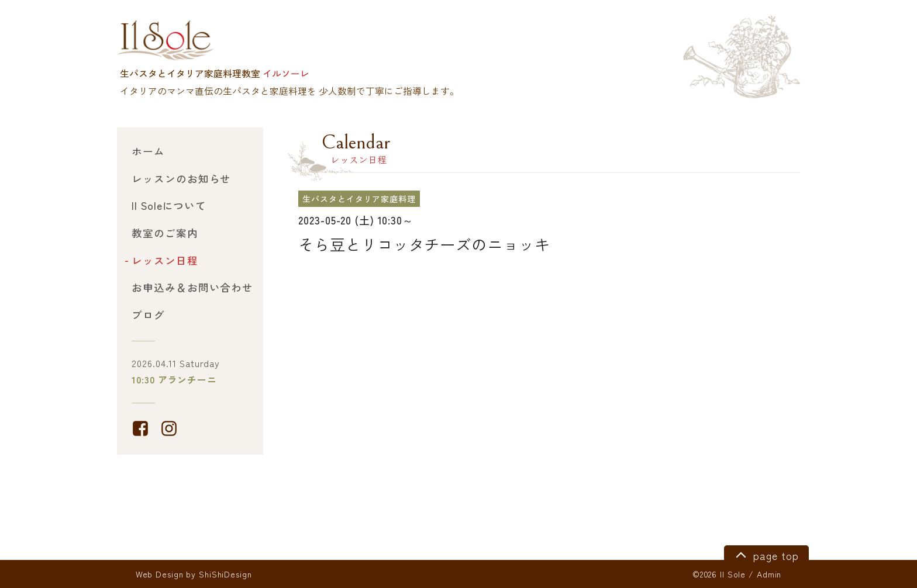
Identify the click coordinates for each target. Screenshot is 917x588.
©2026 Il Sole (719, 574)
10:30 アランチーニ (174, 380)
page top (765, 554)
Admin (769, 574)
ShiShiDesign (225, 574)
